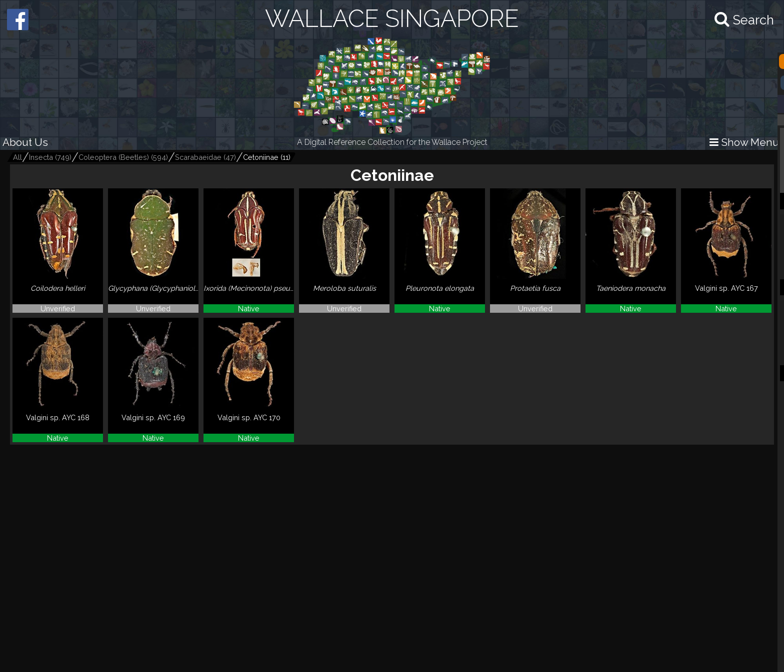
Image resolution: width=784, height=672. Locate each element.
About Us (25, 142)
